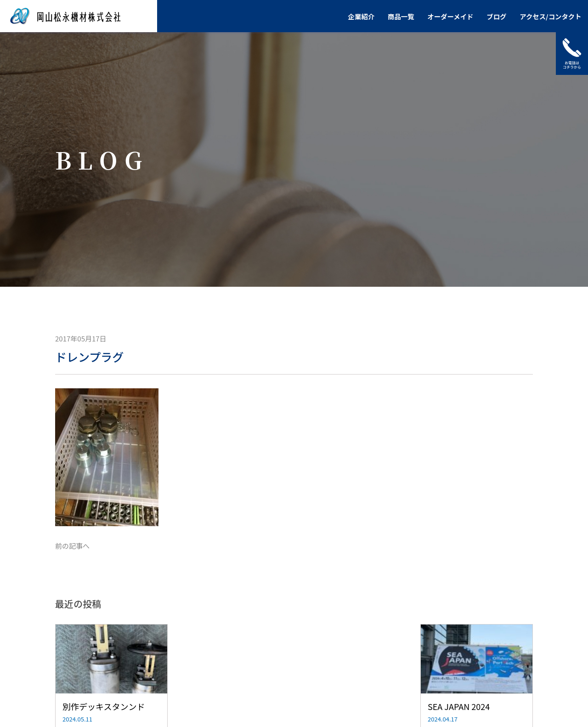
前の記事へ (72, 546)
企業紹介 (362, 16)
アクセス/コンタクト (550, 16)
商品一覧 (401, 16)
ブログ (496, 16)
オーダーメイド (450, 16)
